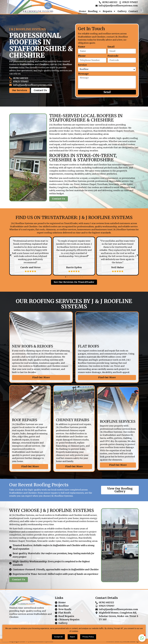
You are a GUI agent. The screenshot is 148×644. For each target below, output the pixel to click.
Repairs (109, 11)
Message (83, 74)
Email (111, 47)
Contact (133, 11)
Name (82, 47)
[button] (11, 255)
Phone (82, 56)
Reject (72, 637)
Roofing (95, 11)
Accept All (58, 637)
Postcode (113, 56)
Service (82, 65)
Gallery (122, 11)
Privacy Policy (88, 637)
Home (82, 11)
